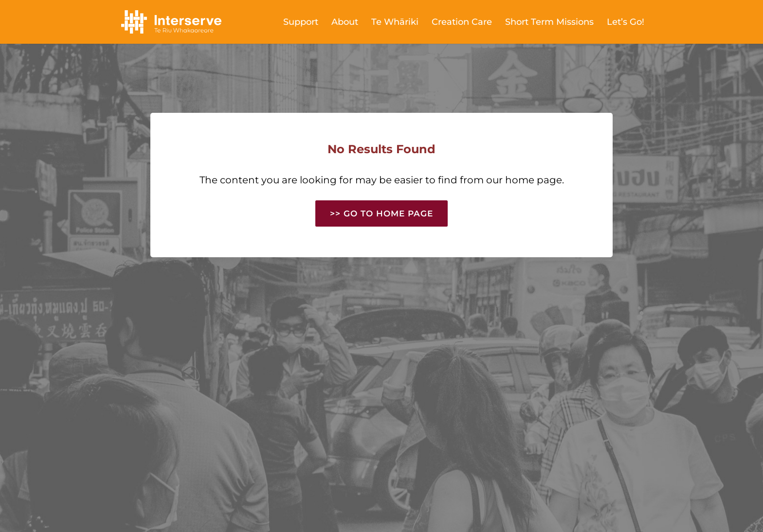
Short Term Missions (549, 23)
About (345, 23)
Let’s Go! (626, 23)
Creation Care (462, 23)
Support (301, 23)
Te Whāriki (395, 23)
